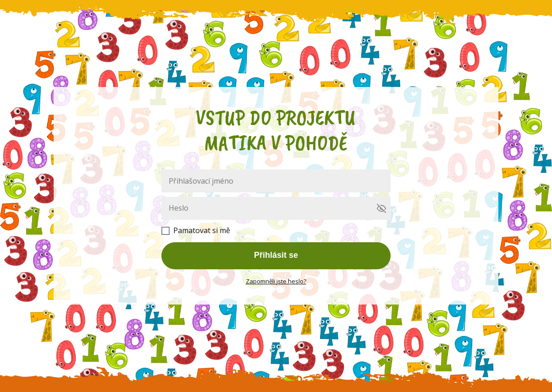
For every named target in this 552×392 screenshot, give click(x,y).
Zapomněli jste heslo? (276, 281)
